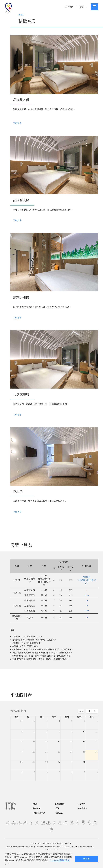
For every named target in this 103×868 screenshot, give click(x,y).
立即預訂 (70, 7)
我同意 (86, 859)
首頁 (21, 15)
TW (83, 7)
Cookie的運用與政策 (60, 860)
